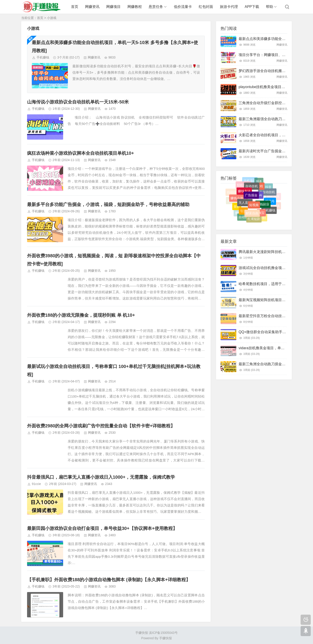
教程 (260, 191)
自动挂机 (252, 191)
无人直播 (245, 208)
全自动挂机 (267, 196)
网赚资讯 (92, 7)
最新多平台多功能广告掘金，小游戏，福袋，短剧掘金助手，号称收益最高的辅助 (108, 204)
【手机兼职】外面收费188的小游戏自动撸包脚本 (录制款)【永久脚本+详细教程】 (109, 580)
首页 (75, 7)
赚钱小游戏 (238, 202)
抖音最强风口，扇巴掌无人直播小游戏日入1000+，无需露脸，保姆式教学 (101, 477)
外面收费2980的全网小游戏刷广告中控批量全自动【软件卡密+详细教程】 (101, 426)
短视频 (254, 211)
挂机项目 (250, 183)
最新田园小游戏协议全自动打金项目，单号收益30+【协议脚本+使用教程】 (102, 528)
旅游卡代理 (229, 7)
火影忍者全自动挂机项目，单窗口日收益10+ (274, 135)
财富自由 (252, 217)
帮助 (269, 7)
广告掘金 (251, 201)
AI (261, 201)
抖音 (268, 189)
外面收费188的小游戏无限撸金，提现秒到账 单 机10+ (81, 315)
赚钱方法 (244, 196)
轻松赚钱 (243, 188)
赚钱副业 (263, 209)
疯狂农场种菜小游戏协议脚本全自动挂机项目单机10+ (81, 153)
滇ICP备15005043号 (163, 633)
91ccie (36, 484)
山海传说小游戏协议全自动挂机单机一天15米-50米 (78, 102)
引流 (243, 214)
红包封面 (206, 7)
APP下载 (252, 7)
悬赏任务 (156, 7)
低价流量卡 (183, 7)
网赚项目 (113, 7)
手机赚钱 (43, 57)
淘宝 (261, 216)
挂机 (237, 209)
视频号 (270, 205)
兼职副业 (264, 183)
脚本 (259, 184)
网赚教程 (135, 7)
